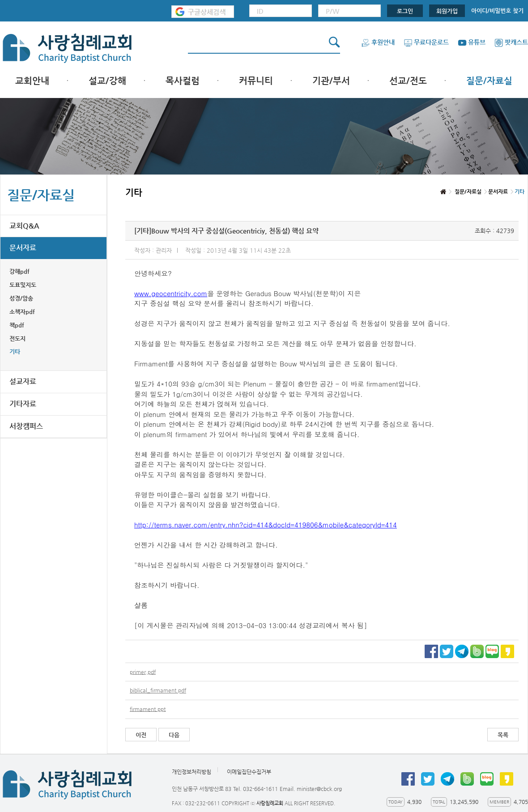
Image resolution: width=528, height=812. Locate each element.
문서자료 (23, 248)
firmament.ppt (148, 709)
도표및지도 (23, 285)
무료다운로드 (426, 42)
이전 (141, 735)
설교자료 (23, 381)
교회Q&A (24, 226)
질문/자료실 (489, 81)
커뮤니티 (256, 81)
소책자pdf (22, 312)
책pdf (17, 325)
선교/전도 (408, 81)
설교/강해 (107, 81)
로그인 (405, 11)
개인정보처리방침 (192, 772)
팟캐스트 (511, 42)
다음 (174, 735)
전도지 (17, 338)
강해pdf (19, 271)
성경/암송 (21, 298)
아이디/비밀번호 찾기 (497, 11)
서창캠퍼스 (26, 426)
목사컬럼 (183, 81)
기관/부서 (331, 81)
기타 (15, 351)
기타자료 (23, 404)
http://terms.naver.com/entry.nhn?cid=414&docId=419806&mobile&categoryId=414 (266, 525)
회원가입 (447, 11)
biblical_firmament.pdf (158, 691)
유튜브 (472, 42)
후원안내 (378, 42)
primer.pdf (143, 672)
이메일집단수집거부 (249, 772)
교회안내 (32, 81)
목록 (503, 735)
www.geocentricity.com (171, 293)
